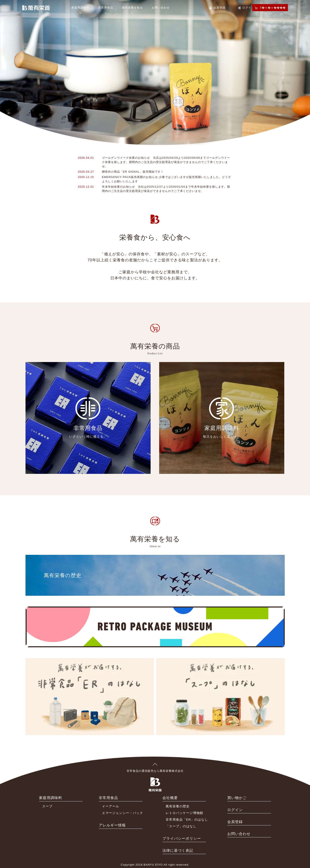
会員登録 (219, 8)
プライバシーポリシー (182, 839)
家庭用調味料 (80, 8)
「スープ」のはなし (181, 826)
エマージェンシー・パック (123, 813)
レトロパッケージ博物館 (184, 813)
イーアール (111, 806)
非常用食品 (106, 8)
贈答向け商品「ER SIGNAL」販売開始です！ (133, 172)
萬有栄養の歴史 (178, 806)
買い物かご (237, 798)
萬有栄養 (36, 7)
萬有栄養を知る (132, 8)
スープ (47, 806)
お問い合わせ (161, 8)
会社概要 (170, 798)
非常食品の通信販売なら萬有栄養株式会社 (155, 768)
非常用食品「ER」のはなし (187, 819)
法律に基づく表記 (178, 851)
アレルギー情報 (112, 825)
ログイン (248, 8)
